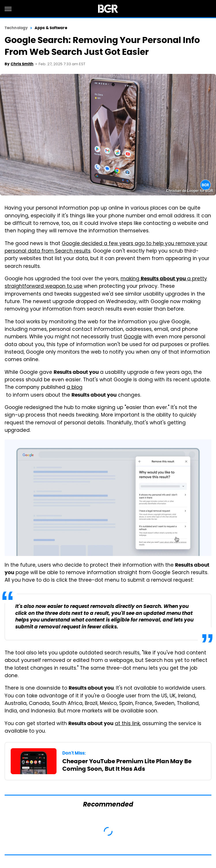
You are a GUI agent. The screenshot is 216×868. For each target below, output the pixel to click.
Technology (16, 28)
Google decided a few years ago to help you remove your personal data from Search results (106, 248)
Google (133, 337)
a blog (75, 388)
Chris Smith (22, 64)
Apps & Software (51, 28)
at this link (127, 724)
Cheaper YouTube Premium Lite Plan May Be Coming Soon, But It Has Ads (127, 765)
